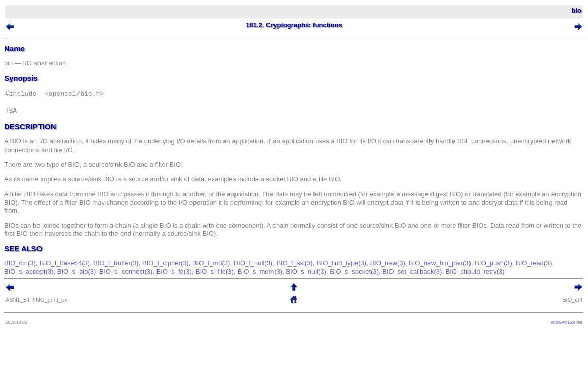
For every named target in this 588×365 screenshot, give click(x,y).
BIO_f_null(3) (269, 271)
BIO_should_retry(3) (530, 280)
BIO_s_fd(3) (229, 280)
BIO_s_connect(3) (181, 280)
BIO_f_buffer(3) (131, 271)
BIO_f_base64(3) (80, 271)
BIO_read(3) (37, 280)
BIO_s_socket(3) (409, 280)
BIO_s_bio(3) (132, 280)
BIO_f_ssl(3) (309, 271)
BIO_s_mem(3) (315, 280)
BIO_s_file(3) (270, 280)
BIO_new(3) (402, 271)
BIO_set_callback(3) (467, 280)
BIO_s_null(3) (361, 280)
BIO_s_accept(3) (84, 280)
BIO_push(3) (508, 271)
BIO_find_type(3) (357, 271)
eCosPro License (551, 331)
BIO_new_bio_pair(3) (455, 271)
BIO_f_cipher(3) (181, 271)
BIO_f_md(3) (226, 271)
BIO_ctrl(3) (35, 271)
